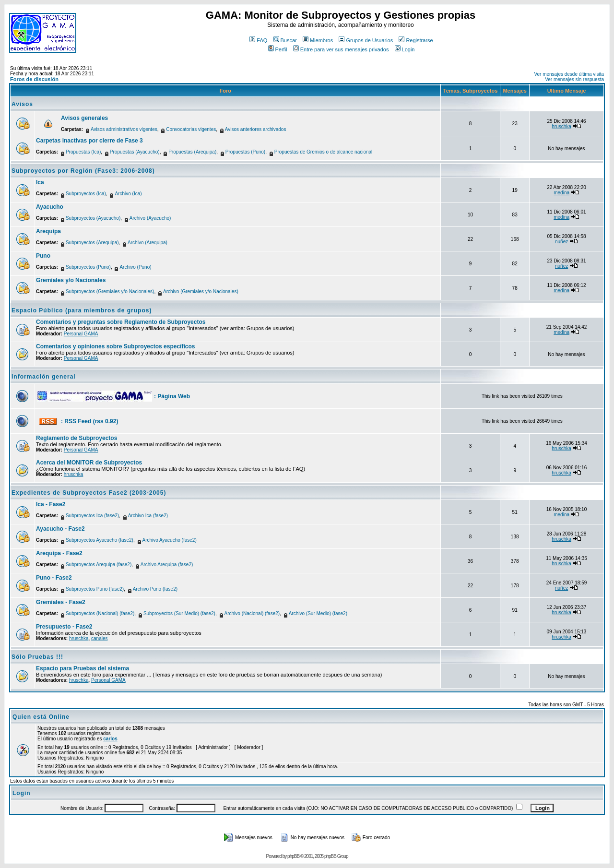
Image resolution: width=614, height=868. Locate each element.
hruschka (561, 126)
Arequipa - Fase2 (59, 553)
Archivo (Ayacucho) (150, 218)
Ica (40, 182)
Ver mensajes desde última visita (569, 74)
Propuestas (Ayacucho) (135, 152)
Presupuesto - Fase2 (64, 627)
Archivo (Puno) (135, 267)
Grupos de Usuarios (366, 40)
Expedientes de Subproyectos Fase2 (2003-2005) (89, 493)
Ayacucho (50, 207)
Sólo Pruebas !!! (37, 657)
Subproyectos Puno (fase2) (95, 589)
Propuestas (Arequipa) (192, 152)
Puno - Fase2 (54, 578)
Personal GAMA (81, 334)
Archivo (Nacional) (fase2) (252, 613)
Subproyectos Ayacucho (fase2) (100, 540)
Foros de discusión (34, 79)
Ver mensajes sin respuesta (574, 79)
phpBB (293, 856)
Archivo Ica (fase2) (148, 516)
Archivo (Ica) (128, 194)
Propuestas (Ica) (83, 152)
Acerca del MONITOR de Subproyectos (89, 463)
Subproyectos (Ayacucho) (93, 218)
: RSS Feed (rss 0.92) (89, 421)
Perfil (278, 49)
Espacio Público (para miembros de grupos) (82, 310)
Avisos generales (84, 118)
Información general (44, 377)
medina (561, 193)
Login (405, 49)
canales (99, 638)
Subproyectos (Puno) (88, 267)
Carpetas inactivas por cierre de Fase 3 (89, 141)
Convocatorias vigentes (191, 129)
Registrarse (416, 40)
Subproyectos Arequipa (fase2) (99, 565)
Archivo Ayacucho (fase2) (170, 540)
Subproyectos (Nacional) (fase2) (100, 613)
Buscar (285, 40)
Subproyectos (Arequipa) (92, 243)
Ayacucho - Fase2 (60, 529)
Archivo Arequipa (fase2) (167, 565)
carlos (110, 739)
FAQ (258, 40)
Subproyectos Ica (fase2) (92, 516)
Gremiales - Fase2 (61, 602)
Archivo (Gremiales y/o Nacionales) (201, 291)
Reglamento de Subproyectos (77, 438)
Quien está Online (41, 717)
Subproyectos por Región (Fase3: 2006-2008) (83, 171)
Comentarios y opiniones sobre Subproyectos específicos (115, 346)
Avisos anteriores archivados (256, 129)
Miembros (318, 40)
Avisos (22, 104)
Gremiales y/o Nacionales (71, 280)
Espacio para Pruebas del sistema (83, 668)
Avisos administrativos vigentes (124, 129)
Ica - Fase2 (51, 504)
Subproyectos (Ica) (86, 194)
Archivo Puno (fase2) (155, 589)
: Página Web (172, 396)
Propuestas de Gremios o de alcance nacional (324, 152)
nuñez (561, 242)
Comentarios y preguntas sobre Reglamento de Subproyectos (121, 322)
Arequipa (48, 231)
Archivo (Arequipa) (148, 243)
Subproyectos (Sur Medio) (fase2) (179, 613)
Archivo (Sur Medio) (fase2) (318, 613)
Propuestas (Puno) (245, 152)
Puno (43, 256)
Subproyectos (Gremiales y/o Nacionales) (110, 291)
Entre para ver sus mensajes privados (341, 49)
